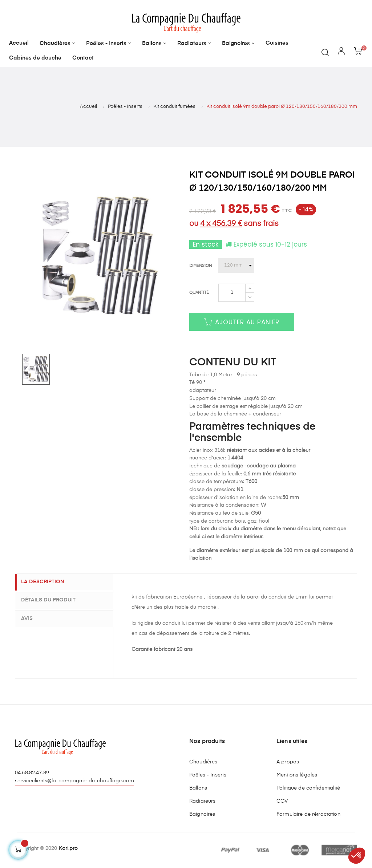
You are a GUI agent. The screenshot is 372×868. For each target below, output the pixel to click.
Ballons (198, 788)
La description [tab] (48, 582)
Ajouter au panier (242, 322)
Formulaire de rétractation (308, 814)
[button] (357, 856)
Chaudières (203, 762)
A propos (288, 762)
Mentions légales (297, 775)
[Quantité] (232, 293)
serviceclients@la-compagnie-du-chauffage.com (74, 781)
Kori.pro (68, 848)
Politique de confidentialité (308, 788)
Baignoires (202, 814)
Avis (32, 618)
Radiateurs (202, 801)
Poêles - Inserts (208, 775)
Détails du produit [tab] (53, 600)
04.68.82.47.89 (32, 773)
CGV (282, 801)
